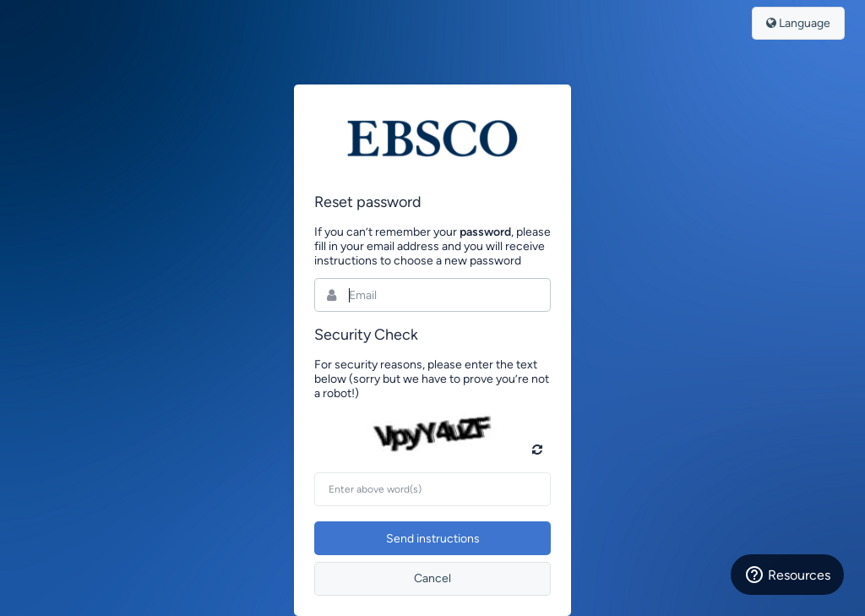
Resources (787, 575)
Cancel (432, 578)
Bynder (432, 139)
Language (798, 23)
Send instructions (433, 539)
